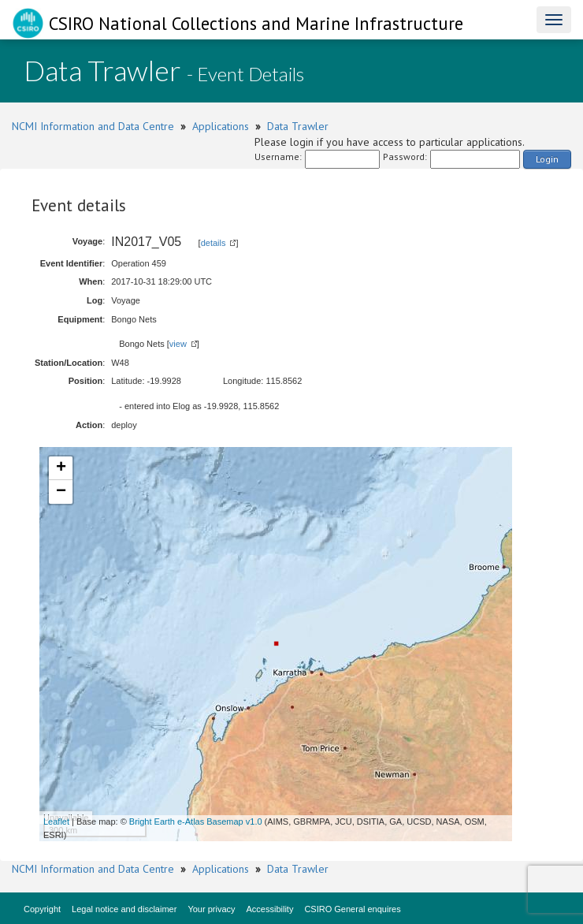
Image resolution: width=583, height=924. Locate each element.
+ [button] (61, 468)
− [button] (61, 492)
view (178, 344)
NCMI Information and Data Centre (93, 126)
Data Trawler (298, 126)
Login (547, 159)
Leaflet (56, 822)
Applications (221, 126)
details (214, 243)
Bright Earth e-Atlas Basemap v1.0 (196, 822)
